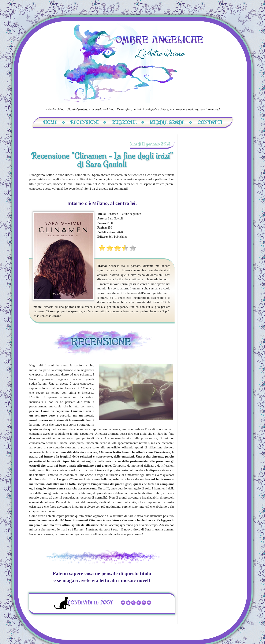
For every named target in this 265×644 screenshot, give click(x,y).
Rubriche (128, 122)
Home (54, 122)
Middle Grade (171, 122)
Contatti (210, 122)
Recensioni (88, 122)
